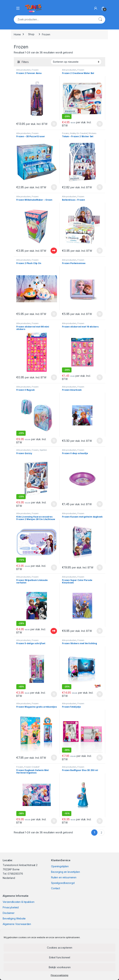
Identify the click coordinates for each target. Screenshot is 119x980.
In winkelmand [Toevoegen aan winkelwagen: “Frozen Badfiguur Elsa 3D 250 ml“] (100, 821)
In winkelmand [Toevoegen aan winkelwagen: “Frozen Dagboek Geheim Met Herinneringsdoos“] (54, 821)
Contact (56, 888)
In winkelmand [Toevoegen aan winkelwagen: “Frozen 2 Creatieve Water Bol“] (100, 124)
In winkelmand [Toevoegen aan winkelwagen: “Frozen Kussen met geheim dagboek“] (100, 568)
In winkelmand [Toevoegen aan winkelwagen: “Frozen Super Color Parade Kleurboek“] (100, 631)
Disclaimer (9, 913)
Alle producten (23, 70)
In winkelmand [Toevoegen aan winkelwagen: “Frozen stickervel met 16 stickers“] (100, 377)
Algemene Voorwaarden (17, 924)
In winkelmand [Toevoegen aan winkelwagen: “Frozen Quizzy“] (54, 504)
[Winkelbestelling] (76, 62)
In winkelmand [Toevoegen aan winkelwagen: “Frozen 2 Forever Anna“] (54, 124)
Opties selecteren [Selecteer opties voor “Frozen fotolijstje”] (100, 758)
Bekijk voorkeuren (60, 967)
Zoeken (100, 19)
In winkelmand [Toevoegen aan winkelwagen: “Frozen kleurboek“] (100, 441)
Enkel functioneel (59, 957)
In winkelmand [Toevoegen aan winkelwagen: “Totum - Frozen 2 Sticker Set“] (100, 187)
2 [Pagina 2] (101, 833)
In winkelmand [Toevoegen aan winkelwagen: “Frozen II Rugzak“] (54, 441)
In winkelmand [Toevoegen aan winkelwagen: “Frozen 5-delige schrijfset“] (54, 694)
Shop (31, 34)
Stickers (92, 133)
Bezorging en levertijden (66, 872)
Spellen (43, 450)
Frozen (35, 70)
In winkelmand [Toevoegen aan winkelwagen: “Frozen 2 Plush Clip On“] (54, 314)
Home (17, 34)
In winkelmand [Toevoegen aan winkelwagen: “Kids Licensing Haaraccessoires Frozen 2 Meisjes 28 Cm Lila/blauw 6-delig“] (54, 568)
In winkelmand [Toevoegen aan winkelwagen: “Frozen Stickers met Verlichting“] (100, 694)
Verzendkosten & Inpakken (19, 902)
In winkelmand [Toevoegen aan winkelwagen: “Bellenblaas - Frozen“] (100, 251)
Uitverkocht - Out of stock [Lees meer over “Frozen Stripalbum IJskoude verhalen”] (54, 631)
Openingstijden (60, 866)
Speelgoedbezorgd (63, 883)
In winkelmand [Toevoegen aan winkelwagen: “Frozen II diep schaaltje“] (100, 504)
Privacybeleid (11, 907)
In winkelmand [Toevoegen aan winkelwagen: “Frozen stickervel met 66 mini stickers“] (54, 377)
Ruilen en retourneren (64, 877)
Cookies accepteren (60, 948)
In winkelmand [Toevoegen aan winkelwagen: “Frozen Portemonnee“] (100, 314)
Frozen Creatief (32, 767)
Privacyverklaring (60, 975)
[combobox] (54, 19)
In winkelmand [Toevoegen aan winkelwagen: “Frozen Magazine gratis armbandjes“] (54, 758)
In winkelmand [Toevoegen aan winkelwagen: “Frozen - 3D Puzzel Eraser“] (54, 187)
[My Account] (96, 8)
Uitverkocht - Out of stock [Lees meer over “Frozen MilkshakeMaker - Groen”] (54, 251)
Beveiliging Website (14, 918)
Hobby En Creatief (79, 133)
